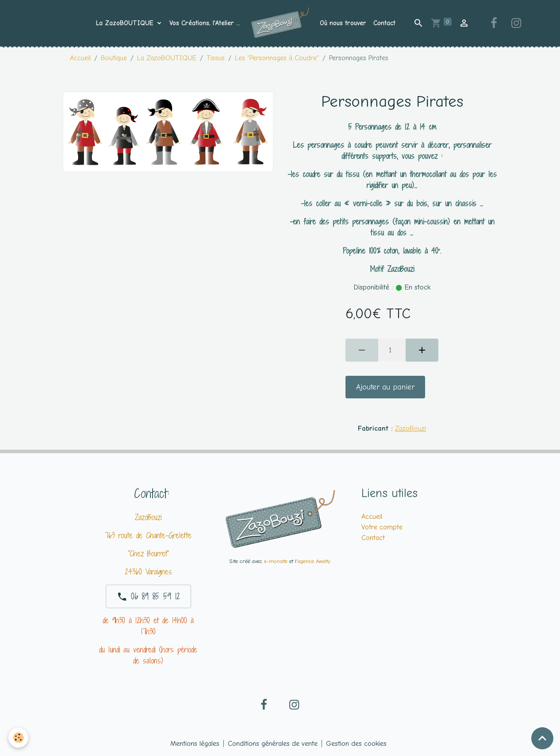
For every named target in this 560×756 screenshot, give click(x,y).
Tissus (216, 58)
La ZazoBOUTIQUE (126, 23)
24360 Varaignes (148, 572)
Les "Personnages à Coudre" (277, 58)
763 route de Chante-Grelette (148, 535)
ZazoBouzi (410, 428)
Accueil (80, 58)
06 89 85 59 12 (148, 596)
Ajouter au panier (385, 387)
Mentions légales (195, 744)
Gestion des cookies (356, 744)
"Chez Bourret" (148, 553)
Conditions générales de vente (273, 744)
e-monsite (276, 561)
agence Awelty (314, 561)
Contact (384, 23)
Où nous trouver (343, 23)
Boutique (114, 58)
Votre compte (382, 527)
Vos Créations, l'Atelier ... (205, 23)
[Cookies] (19, 738)
